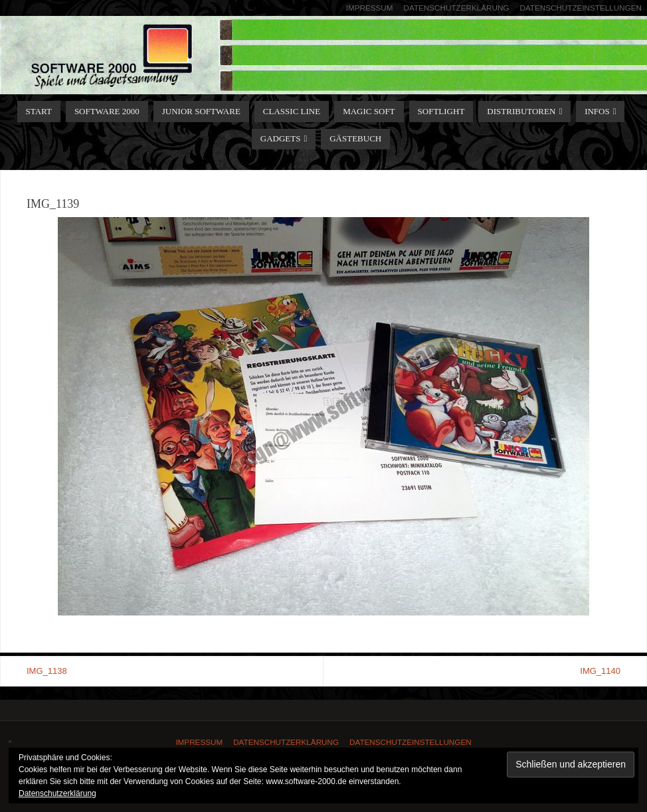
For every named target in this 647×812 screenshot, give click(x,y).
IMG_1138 (47, 671)
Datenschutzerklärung (457, 8)
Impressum (370, 8)
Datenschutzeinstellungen (581, 8)
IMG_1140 (600, 671)
